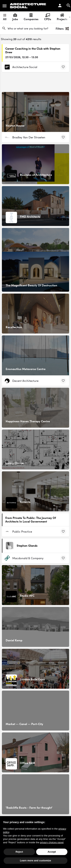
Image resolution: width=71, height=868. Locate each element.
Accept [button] (52, 852)
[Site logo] (28, 6)
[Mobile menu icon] (5, 6)
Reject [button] (19, 852)
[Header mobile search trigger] (69, 6)
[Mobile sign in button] (60, 6)
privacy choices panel (52, 842)
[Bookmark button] (63, 67)
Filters (62, 29)
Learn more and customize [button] (35, 860)
